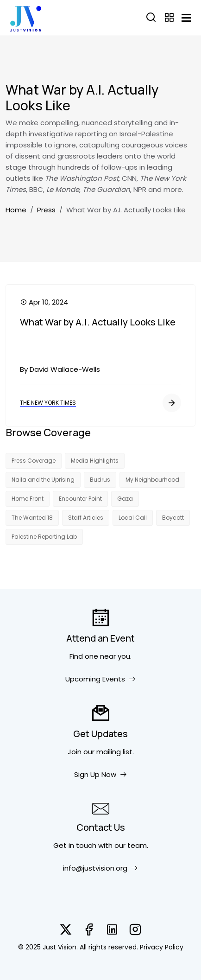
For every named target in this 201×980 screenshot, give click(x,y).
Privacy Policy (162, 947)
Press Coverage (34, 461)
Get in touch (75, 845)
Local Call (133, 518)
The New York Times (48, 403)
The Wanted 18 (32, 518)
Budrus (100, 480)
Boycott (173, 518)
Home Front (28, 499)
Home (16, 210)
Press (46, 210)
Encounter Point (80, 499)
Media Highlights (95, 461)
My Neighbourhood (152, 480)
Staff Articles (86, 518)
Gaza (125, 499)
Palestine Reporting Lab (44, 537)
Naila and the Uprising (43, 480)
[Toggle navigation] (186, 18)
